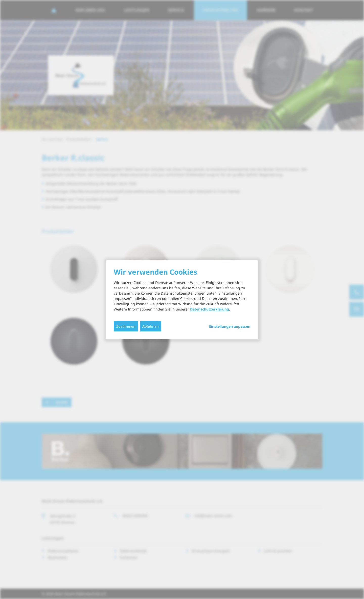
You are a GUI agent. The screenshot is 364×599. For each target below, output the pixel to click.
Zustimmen (126, 326)
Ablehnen (151, 326)
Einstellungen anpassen (230, 326)
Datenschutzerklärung (210, 309)
